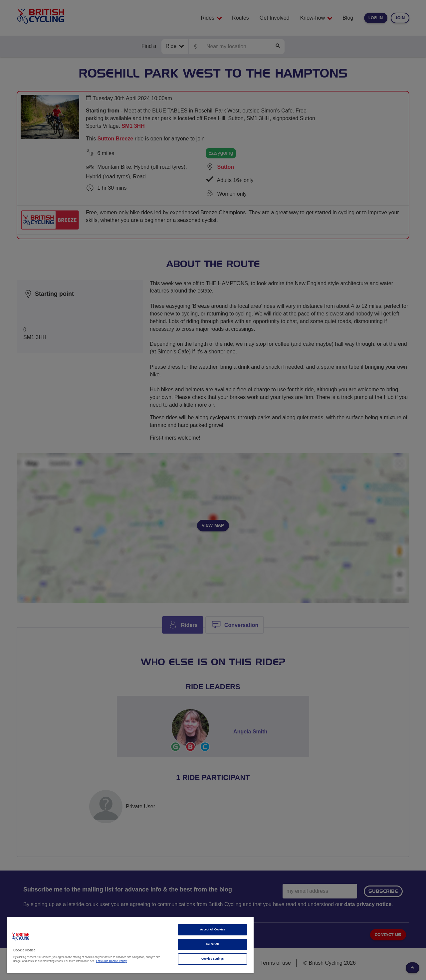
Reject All (213, 944)
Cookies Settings (213, 959)
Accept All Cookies (213, 930)
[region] (130, 945)
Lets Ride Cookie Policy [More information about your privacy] (111, 961)
